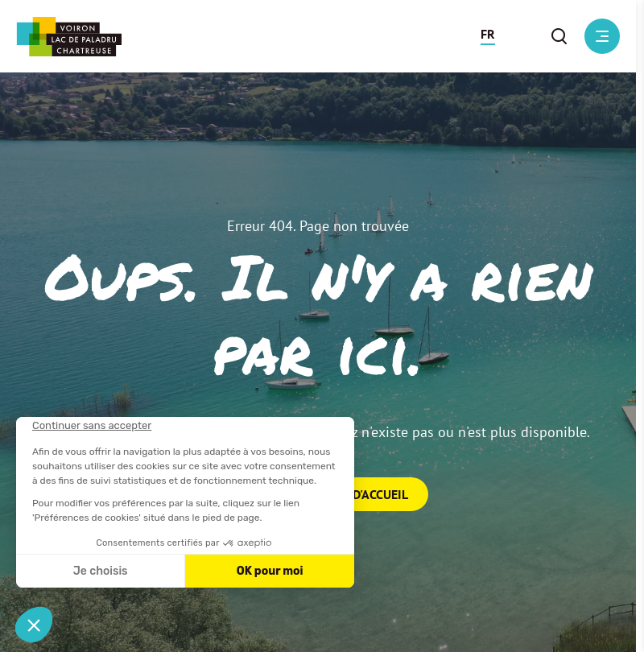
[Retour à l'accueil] (69, 37)
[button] (488, 36)
